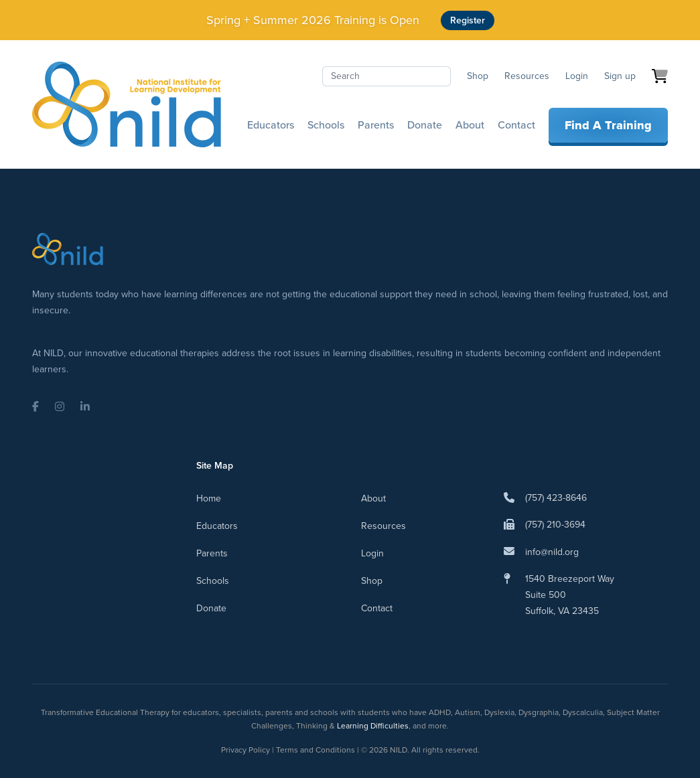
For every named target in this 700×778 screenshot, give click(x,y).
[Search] (387, 76)
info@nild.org (552, 552)
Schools (326, 125)
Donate (425, 125)
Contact (516, 125)
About (470, 125)
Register (468, 20)
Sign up (620, 76)
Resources (527, 76)
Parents (376, 125)
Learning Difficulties (373, 726)
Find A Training (608, 125)
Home (209, 498)
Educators (271, 125)
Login (577, 76)
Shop (478, 76)
